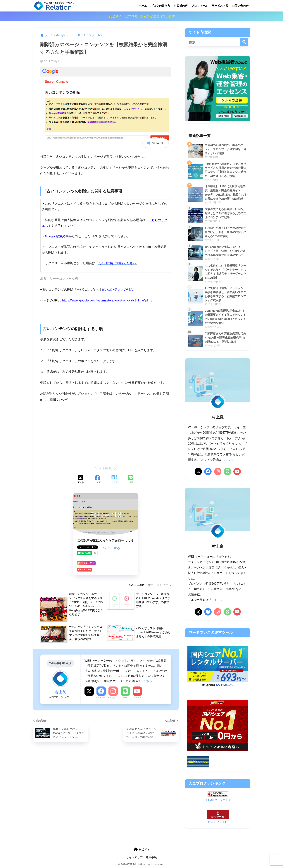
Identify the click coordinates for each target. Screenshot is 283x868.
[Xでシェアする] (81, 480)
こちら (148, 681)
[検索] (244, 42)
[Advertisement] (106, 433)
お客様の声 (181, 6)
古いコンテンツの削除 (117, 290)
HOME (141, 849)
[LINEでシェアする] (131, 480)
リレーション (69, 6)
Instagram (113, 697)
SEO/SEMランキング (218, 800)
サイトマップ (134, 857)
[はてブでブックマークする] (114, 480)
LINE (125, 697)
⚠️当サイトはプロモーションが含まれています (142, 16)
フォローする (111, 548)
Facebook (101, 697)
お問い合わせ (240, 6)
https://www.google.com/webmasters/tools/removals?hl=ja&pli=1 (107, 300)
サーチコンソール (159, 585)
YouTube (137, 697)
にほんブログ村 (218, 822)
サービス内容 (220, 6)
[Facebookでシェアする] (97, 480)
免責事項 (151, 857)
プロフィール (200, 6)
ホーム (143, 6)
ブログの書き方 (160, 6)
